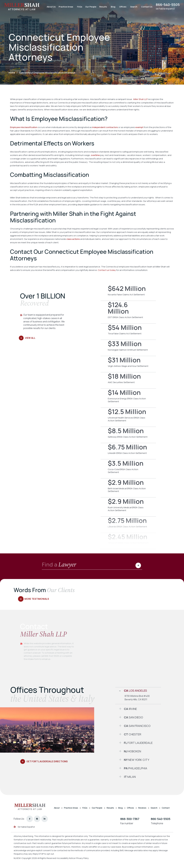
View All (30, 338)
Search (133, 7)
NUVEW (17, 858)
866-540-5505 (167, 5)
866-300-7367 (130, 819)
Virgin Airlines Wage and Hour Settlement (128, 364)
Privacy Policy (84, 858)
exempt (139, 127)
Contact (166, 808)
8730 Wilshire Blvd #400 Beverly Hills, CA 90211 (137, 698)
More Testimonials (37, 599)
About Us (50, 7)
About (57, 808)
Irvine (130, 709)
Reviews (142, 808)
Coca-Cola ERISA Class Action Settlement (128, 469)
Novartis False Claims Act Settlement (128, 293)
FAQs (78, 7)
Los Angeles (135, 691)
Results (102, 7)
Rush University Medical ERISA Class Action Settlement (128, 507)
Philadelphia (136, 768)
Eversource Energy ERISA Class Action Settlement (128, 398)
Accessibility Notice (67, 858)
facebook (30, 819)
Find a (59, 565)
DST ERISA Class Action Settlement (128, 312)
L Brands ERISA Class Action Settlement (128, 525)
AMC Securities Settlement (128, 380)
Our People (90, 7)
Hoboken (132, 751)
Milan (130, 777)
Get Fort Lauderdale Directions (47, 761)
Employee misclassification (24, 127)
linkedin (45, 819)
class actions (73, 239)
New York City (137, 760)
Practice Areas (65, 7)
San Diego (133, 717)
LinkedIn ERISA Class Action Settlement (128, 451)
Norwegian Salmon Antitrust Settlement (128, 348)
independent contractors (105, 127)
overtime (95, 155)
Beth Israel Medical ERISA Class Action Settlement (128, 488)
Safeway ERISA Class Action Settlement (128, 435)
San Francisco (137, 726)
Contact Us (146, 7)
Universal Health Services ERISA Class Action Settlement (128, 417)
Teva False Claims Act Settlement (128, 332)
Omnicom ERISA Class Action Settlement (128, 541)
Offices (122, 7)
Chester (133, 734)
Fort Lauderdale (138, 743)
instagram (37, 819)
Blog (112, 7)
